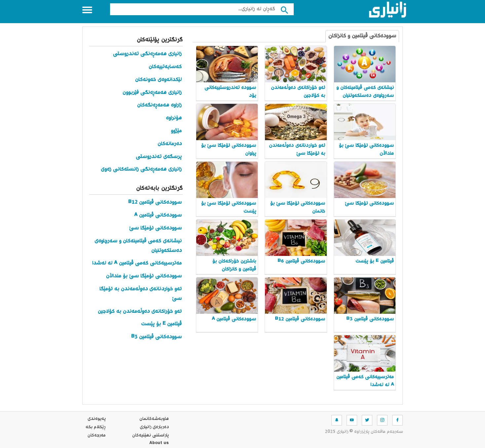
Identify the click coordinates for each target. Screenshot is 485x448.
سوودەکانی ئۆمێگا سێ (155, 228)
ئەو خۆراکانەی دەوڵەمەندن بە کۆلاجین (140, 312)
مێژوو (176, 131)
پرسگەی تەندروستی (159, 157)
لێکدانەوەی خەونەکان (158, 80)
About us (159, 444)
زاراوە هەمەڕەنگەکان (159, 105)
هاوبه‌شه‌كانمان (154, 419)
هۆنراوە (174, 118)
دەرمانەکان (170, 144)
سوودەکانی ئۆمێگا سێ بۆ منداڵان (144, 276)
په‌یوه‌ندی (97, 419)
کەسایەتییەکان (165, 67)
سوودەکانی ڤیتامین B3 (156, 337)
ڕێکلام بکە (96, 427)
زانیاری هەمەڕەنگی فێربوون (152, 93)
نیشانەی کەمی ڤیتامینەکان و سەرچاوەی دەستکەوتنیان (138, 246)
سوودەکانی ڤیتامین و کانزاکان (362, 36)
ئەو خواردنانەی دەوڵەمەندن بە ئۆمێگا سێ (141, 294)
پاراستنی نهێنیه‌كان (150, 435)
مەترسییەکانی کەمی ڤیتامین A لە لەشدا (137, 263)
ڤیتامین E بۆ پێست (161, 324)
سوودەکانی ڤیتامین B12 (155, 203)
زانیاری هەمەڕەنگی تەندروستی (147, 54)
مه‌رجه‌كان (97, 435)
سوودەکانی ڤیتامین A (158, 215)
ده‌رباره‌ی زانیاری (154, 427)
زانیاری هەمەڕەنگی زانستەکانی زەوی (141, 169)
